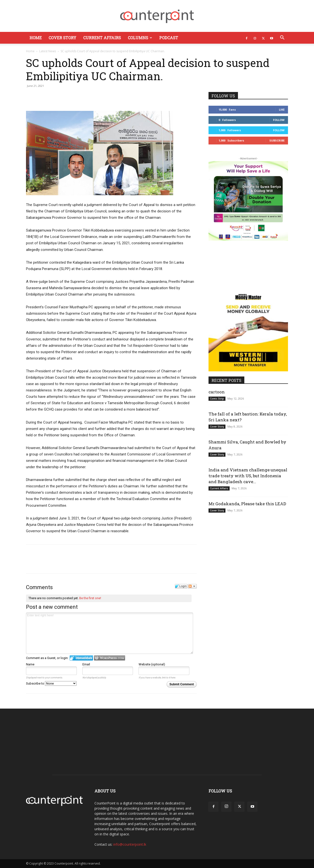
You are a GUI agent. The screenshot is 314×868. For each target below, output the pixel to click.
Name (30, 664)
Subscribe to (51, 683)
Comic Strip (217, 399)
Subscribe (277, 140)
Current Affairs (102, 38)
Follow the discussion (192, 586)
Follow (279, 120)
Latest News (48, 51)
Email (86, 664)
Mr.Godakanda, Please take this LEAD (248, 504)
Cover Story (62, 38)
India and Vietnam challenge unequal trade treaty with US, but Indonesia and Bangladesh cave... (248, 476)
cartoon (217, 392)
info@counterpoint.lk (130, 844)
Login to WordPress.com (110, 658)
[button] (282, 38)
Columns (140, 38)
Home (36, 38)
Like (282, 110)
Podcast (169, 38)
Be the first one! (90, 598)
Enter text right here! (110, 633)
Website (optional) (152, 664)
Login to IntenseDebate (81, 658)
